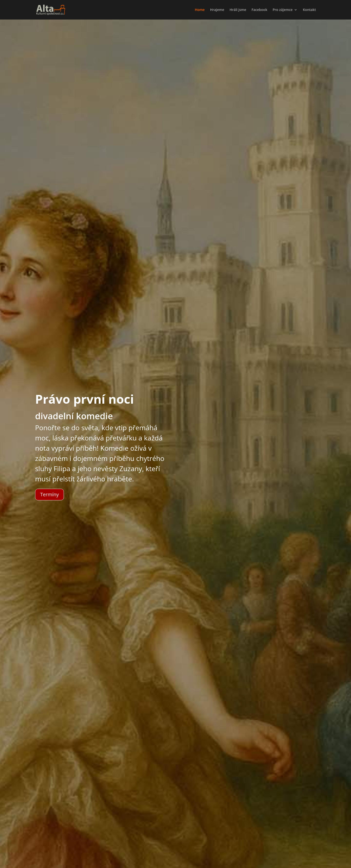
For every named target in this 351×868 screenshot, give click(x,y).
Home (200, 10)
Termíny (49, 494)
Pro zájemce (283, 10)
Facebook (259, 10)
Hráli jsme (238, 10)
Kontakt (309, 10)
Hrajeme (217, 10)
